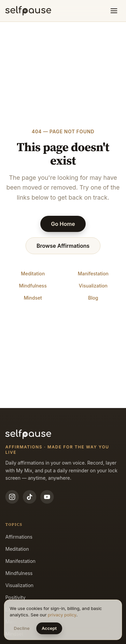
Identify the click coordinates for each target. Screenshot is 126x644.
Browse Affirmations (63, 246)
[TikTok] (30, 497)
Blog (93, 298)
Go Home (63, 224)
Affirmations (19, 537)
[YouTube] (47, 497)
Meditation (33, 274)
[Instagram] (12, 497)
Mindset (33, 298)
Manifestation (93, 274)
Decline (22, 628)
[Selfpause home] (28, 11)
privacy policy (62, 615)
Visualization (93, 286)
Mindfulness (33, 286)
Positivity (15, 597)
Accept (49, 628)
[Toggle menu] (114, 11)
